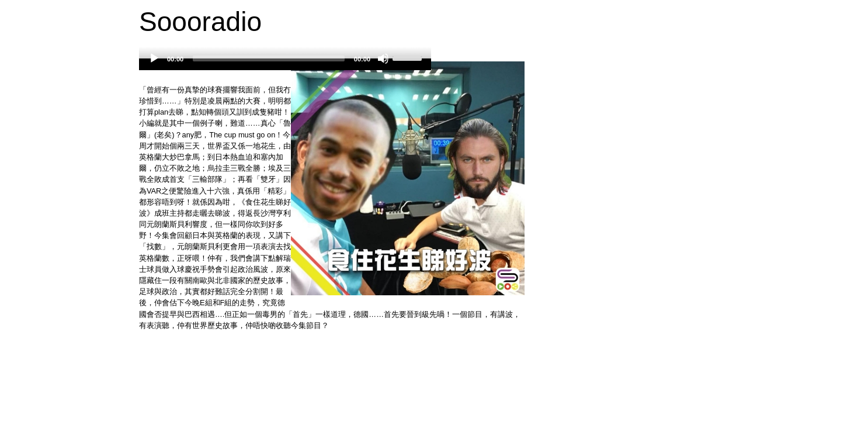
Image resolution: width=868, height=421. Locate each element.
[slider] (269, 58)
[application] (285, 64)
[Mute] (383, 58)
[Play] (154, 58)
